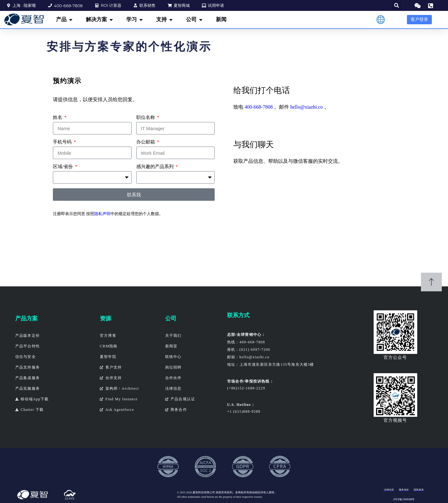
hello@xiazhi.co (307, 107)
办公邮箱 (146, 142)
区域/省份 (63, 167)
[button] (397, 5)
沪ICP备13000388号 (404, 499)
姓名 (58, 117)
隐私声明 (102, 214)
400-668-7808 (259, 107)
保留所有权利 (224, 492)
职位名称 (146, 117)
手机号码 (63, 142)
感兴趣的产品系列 (156, 167)
